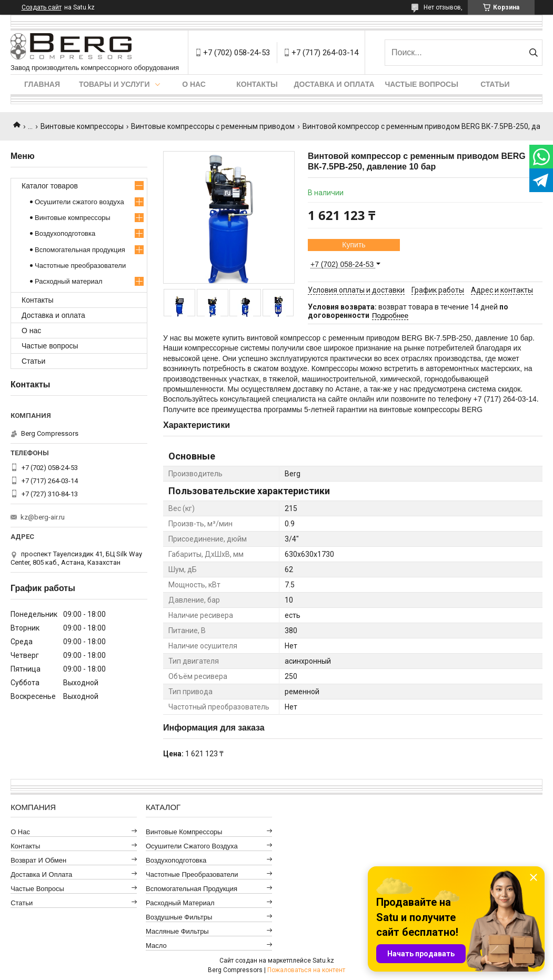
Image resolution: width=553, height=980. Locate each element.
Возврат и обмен (38, 860)
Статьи (495, 84)
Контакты (257, 84)
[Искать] (533, 53)
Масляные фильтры (177, 931)
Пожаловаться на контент (306, 970)
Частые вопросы (422, 84)
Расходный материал (68, 281)
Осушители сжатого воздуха (79, 202)
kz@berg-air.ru (43, 517)
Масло (156, 946)
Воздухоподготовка (65, 233)
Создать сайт (42, 7)
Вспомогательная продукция (80, 250)
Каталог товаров (50, 186)
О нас (194, 84)
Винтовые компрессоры (82, 126)
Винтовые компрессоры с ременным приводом (213, 126)
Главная (42, 84)
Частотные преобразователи (80, 266)
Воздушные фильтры (179, 917)
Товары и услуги (114, 84)
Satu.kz (323, 961)
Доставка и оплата (334, 84)
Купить (354, 245)
